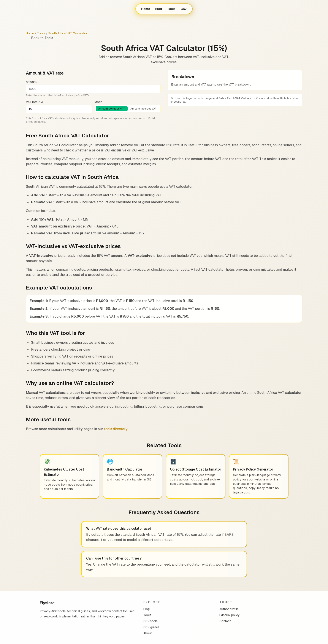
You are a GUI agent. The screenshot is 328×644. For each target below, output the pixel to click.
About (148, 633)
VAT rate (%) (34, 102)
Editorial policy (230, 615)
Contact (225, 621)
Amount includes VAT (143, 109)
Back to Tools (40, 38)
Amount (31, 82)
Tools (171, 9)
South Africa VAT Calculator (68, 33)
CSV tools (151, 621)
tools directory (116, 429)
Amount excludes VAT (112, 109)
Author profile (229, 609)
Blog (159, 9)
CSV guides (151, 627)
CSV (184, 9)
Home (146, 9)
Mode (98, 102)
